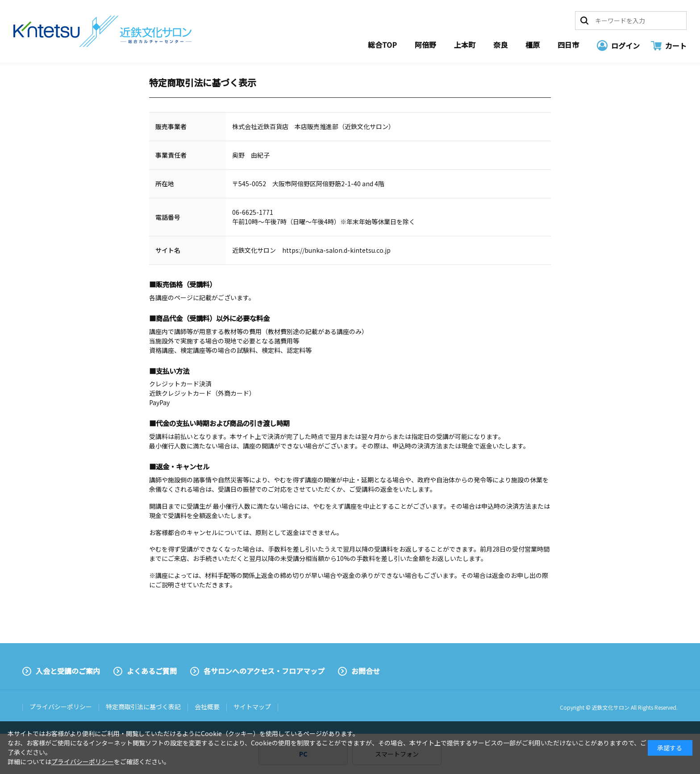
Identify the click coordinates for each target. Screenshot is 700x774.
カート (676, 46)
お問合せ (366, 671)
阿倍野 (425, 45)
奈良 (500, 45)
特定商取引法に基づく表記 (143, 707)
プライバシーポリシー (61, 707)
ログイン (625, 46)
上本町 (465, 45)
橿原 (533, 45)
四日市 (568, 45)
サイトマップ (252, 707)
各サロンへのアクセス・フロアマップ (264, 671)
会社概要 (207, 707)
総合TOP (382, 45)
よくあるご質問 (152, 671)
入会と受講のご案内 (68, 671)
